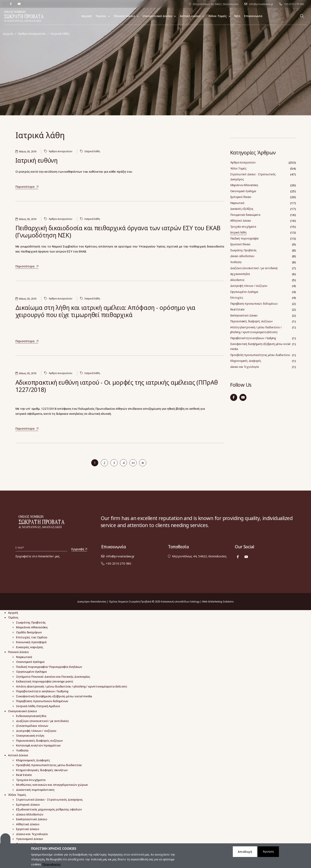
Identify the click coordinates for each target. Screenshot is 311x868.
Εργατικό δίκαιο (240, 244)
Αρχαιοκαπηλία (240, 274)
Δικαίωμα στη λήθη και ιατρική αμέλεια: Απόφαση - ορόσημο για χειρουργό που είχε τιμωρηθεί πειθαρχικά (105, 311)
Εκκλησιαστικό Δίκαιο (244, 315)
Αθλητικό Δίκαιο (241, 221)
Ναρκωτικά (237, 203)
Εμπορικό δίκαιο (241, 197)
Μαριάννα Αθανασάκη (244, 185)
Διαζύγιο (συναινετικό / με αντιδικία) (254, 268)
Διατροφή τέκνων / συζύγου (249, 286)
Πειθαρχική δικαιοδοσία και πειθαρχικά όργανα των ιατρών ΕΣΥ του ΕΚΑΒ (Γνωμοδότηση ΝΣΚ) (118, 232)
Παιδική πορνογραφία (244, 238)
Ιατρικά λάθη (92, 151)
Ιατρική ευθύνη (36, 160)
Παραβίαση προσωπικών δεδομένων (254, 304)
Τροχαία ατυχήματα (243, 227)
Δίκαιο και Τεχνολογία (245, 367)
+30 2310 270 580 (294, 4)
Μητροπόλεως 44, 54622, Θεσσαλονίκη (216, 4)
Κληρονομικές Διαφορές (246, 361)
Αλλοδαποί (237, 280)
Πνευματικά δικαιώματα (245, 215)
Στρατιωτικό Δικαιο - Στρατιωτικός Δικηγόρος (253, 177)
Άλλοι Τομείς (238, 168)
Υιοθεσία (236, 262)
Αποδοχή (245, 854)
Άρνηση (268, 854)
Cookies (5, 841)
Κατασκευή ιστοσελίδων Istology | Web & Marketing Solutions (197, 601)
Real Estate (238, 309)
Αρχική (8, 34)
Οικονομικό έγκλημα (243, 191)
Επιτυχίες (237, 298)
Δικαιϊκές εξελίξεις (242, 209)
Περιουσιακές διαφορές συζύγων (251, 321)
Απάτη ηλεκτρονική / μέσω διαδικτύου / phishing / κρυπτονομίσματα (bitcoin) (256, 330)
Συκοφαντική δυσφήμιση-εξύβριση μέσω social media (260, 346)
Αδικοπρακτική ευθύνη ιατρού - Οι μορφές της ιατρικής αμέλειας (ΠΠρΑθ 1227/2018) (117, 386)
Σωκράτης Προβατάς (243, 250)
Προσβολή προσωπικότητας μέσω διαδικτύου (260, 355)
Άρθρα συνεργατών (32, 34)
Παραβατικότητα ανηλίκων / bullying (253, 338)
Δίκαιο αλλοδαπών (242, 256)
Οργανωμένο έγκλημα (244, 292)
